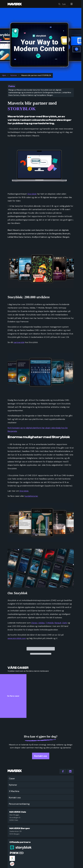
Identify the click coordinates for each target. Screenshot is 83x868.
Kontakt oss (15, 798)
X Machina (14, 791)
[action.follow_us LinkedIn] (70, 771)
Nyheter (14, 75)
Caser (12, 778)
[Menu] (72, 4)
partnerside (19, 342)
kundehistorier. (31, 496)
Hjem (4, 75)
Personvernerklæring (19, 804)
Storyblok (32, 194)
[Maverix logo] (18, 4)
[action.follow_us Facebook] (63, 771)
